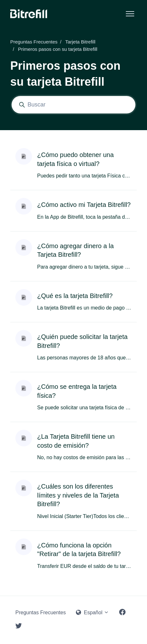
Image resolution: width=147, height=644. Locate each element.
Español (92, 613)
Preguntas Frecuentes (34, 42)
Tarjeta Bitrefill (80, 42)
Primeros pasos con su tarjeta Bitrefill (58, 49)
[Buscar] (73, 105)
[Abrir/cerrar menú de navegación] (130, 14)
